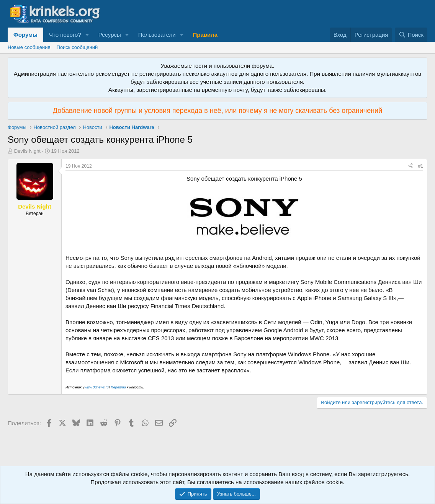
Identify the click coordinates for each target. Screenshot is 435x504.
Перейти (118, 387)
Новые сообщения (29, 47)
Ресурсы (110, 35)
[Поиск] (411, 35)
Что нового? (65, 35)
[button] (87, 35)
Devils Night (27, 151)
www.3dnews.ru (97, 387)
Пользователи (157, 35)
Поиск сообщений (77, 47)
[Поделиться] (410, 166)
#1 (421, 166)
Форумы (25, 35)
